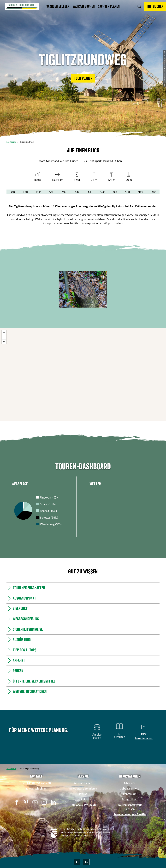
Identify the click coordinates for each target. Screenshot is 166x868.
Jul (89, 192)
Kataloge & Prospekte (83, 805)
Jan (13, 192)
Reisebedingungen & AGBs (130, 814)
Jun (77, 192)
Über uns (130, 783)
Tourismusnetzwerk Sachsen (130, 807)
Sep (115, 192)
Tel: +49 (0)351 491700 (36, 783)
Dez (153, 192)
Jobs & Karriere (130, 788)
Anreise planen (83, 783)
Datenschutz (130, 799)
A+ (86, 862)
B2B (83, 799)
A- (77, 862)
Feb (26, 192)
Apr (51, 192)
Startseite (11, 142)
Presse (83, 794)
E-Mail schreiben (36, 788)
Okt (128, 192)
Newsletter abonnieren (83, 788)
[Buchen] (155, 6)
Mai (64, 192)
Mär (38, 192)
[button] (83, 78)
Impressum (130, 794)
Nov (140, 192)
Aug (102, 192)
